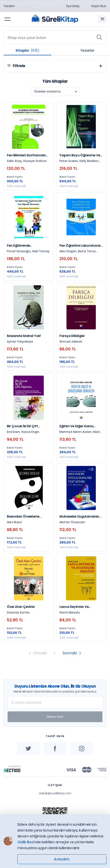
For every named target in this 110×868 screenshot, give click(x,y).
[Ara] (99, 37)
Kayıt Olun (99, 6)
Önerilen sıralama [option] (47, 91)
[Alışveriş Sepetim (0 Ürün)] (102, 19)
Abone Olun (55, 717)
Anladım (62, 859)
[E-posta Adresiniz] (55, 703)
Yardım (9, 6)
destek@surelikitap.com (55, 793)
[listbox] (55, 92)
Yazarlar (88, 50)
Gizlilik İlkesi (26, 842)
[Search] (55, 37)
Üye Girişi (73, 6)
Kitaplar (27, 50)
